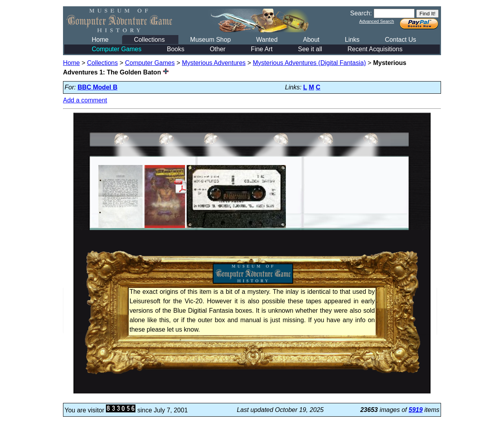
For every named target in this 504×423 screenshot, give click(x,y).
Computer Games (117, 49)
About (311, 40)
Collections (149, 40)
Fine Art (262, 49)
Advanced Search (376, 21)
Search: (361, 13)
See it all (310, 49)
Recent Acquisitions (375, 49)
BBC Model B (97, 87)
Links (352, 40)
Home (100, 40)
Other (218, 49)
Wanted (267, 40)
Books (176, 49)
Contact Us (401, 40)
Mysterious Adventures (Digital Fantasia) (309, 63)
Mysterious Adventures (214, 63)
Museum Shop (210, 40)
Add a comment (85, 100)
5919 (416, 410)
